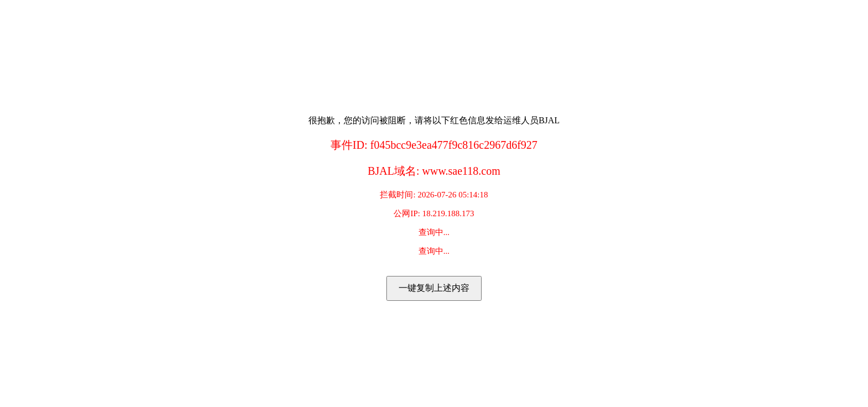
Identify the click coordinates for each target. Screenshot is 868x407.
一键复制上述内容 (434, 288)
